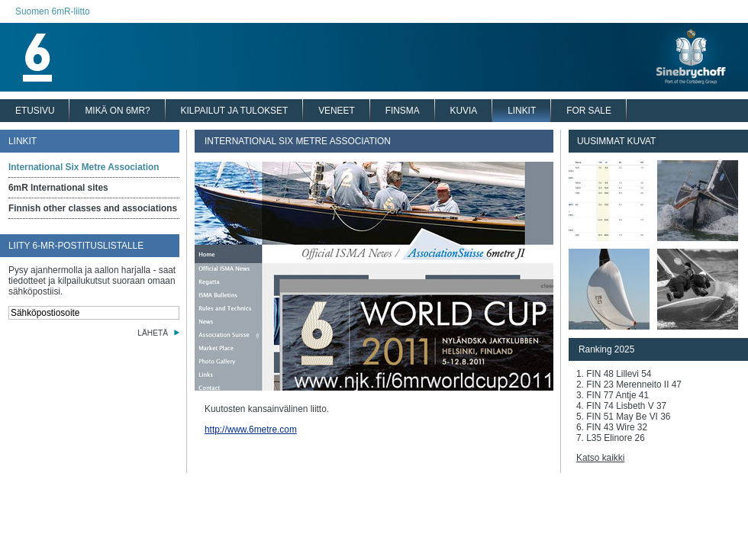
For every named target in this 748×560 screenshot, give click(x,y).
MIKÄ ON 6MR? (117, 111)
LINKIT (522, 111)
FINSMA (403, 111)
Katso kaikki (600, 458)
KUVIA (464, 111)
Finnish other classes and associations (93, 208)
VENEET (337, 111)
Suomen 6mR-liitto (53, 11)
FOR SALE (589, 111)
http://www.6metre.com (251, 430)
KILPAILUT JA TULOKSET (235, 111)
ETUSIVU (35, 111)
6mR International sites (58, 188)
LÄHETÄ (153, 333)
